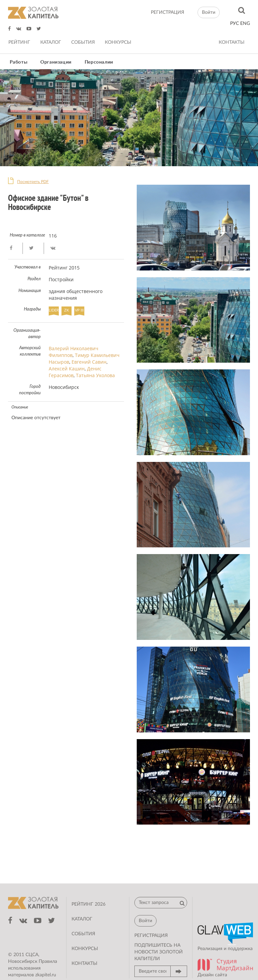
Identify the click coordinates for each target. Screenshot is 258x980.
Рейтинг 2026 (89, 904)
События (83, 42)
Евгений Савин (89, 362)
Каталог (51, 42)
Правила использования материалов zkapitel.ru (33, 968)
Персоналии (99, 62)
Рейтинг (19, 42)
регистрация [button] (151, 936)
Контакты (232, 42)
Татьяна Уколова (95, 375)
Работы (19, 62)
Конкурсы (118, 42)
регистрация (167, 12)
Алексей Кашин (67, 369)
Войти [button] (209, 12)
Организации (56, 62)
